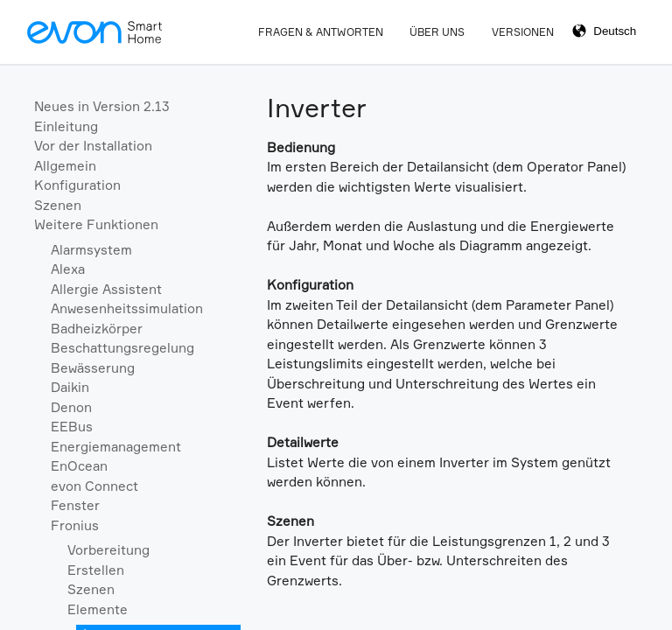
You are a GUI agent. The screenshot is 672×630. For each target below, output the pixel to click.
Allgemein (65, 166)
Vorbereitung (108, 550)
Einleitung (66, 126)
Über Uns (437, 32)
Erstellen (96, 570)
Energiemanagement (116, 447)
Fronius (75, 525)
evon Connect (94, 486)
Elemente (98, 609)
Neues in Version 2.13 (102, 106)
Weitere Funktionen (96, 224)
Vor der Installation (93, 146)
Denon (71, 407)
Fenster (75, 505)
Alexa (68, 269)
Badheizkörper (97, 329)
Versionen (523, 32)
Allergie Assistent (106, 289)
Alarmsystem (91, 250)
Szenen (58, 205)
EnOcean (79, 466)
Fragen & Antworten (321, 32)
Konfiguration (77, 185)
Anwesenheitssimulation (127, 308)
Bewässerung (93, 368)
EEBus (72, 427)
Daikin (70, 387)
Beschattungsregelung (122, 348)
